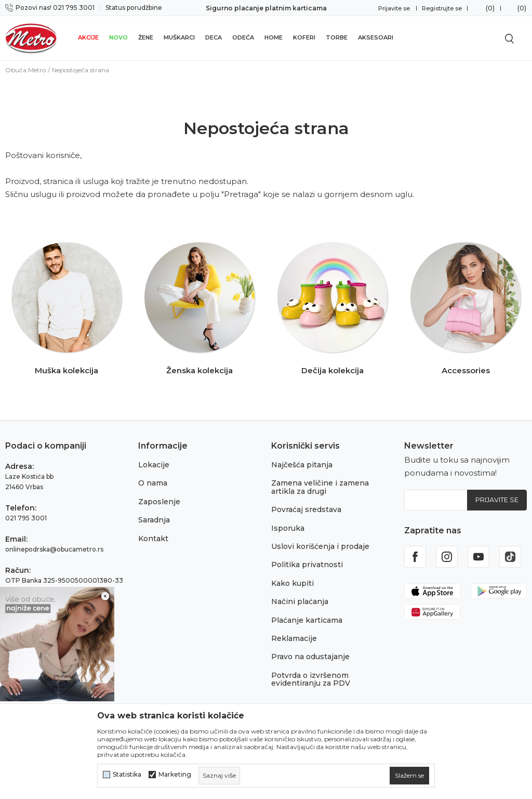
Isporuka (288, 528)
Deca (214, 37)
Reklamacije (294, 638)
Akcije (88, 37)
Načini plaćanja (300, 601)
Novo (118, 37)
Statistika (127, 775)
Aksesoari (376, 37)
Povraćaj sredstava (306, 509)
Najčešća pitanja (302, 465)
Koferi (304, 37)
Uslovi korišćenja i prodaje (320, 546)
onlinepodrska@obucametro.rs (54, 549)
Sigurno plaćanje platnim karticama (266, 8)
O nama (153, 483)
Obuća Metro (25, 70)
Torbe (337, 37)
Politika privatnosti (307, 565)
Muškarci (179, 37)
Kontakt (153, 539)
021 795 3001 (26, 518)
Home (274, 37)
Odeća (243, 37)
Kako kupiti (292, 583)
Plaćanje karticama (307, 620)
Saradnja (154, 520)
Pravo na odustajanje (310, 657)
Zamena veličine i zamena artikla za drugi (320, 487)
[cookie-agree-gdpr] (409, 776)
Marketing (175, 775)
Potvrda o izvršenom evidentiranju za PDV (311, 679)
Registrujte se (442, 8)
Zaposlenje (159, 502)
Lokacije (154, 465)
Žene (146, 37)
